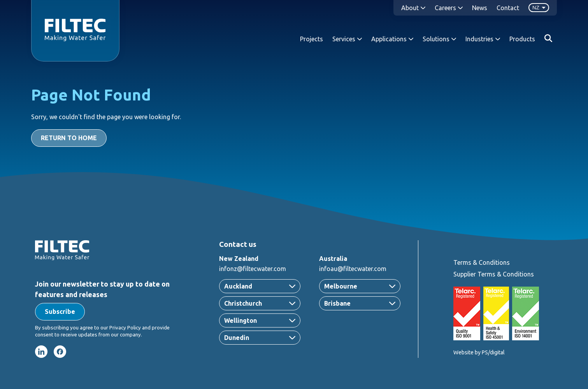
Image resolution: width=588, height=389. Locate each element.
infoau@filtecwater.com (353, 269)
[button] (60, 312)
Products (522, 39)
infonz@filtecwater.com (253, 269)
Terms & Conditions (482, 262)
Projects (312, 39)
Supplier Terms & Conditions (494, 274)
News (480, 8)
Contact (508, 8)
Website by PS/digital (479, 352)
